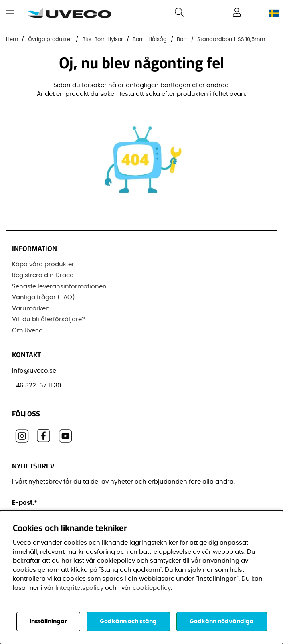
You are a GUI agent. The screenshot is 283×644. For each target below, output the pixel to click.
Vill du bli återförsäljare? (49, 319)
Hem (12, 39)
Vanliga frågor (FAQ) (43, 297)
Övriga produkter (50, 39)
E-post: (26, 503)
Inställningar (48, 622)
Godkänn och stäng (128, 622)
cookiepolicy (152, 588)
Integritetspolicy (79, 588)
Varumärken (31, 309)
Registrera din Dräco (43, 275)
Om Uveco (27, 331)
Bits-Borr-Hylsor (103, 39)
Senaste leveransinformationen (59, 287)
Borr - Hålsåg (150, 39)
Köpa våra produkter (43, 264)
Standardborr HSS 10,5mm (231, 39)
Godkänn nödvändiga (222, 622)
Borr (182, 39)
